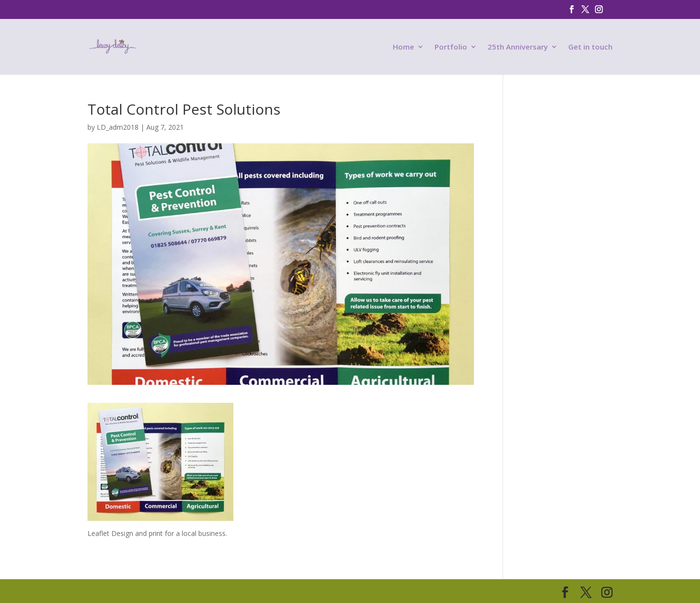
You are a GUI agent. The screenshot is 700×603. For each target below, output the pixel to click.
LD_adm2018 (118, 127)
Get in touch (590, 47)
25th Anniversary (518, 47)
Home (403, 47)
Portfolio (451, 47)
